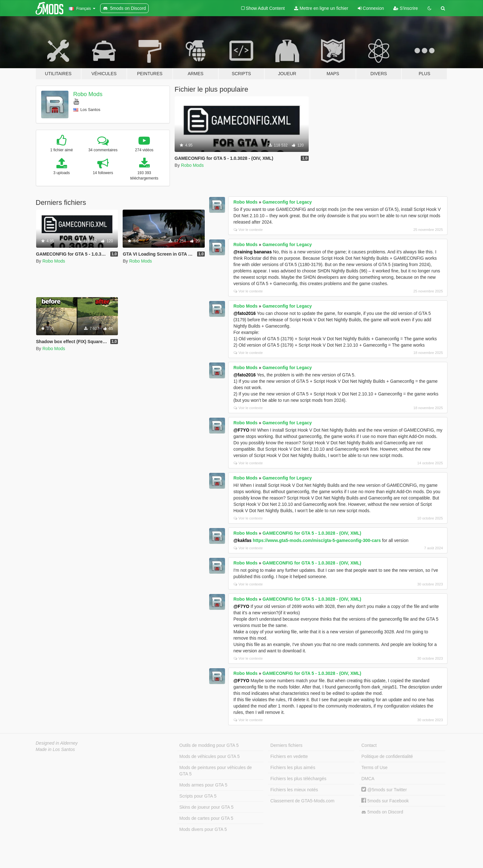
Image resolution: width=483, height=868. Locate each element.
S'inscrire (406, 8)
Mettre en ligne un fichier (321, 8)
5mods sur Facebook (385, 801)
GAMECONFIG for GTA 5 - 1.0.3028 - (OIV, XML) (312, 533)
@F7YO (241, 430)
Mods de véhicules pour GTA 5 (209, 756)
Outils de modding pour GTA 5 (209, 745)
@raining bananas (252, 252)
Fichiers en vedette (289, 756)
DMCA (368, 779)
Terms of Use (374, 767)
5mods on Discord (382, 812)
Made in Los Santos (55, 749)
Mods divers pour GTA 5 (203, 829)
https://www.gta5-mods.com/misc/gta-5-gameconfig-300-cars (317, 540)
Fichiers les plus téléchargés (298, 779)
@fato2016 (244, 313)
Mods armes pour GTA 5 (203, 785)
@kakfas (242, 540)
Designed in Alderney (57, 743)
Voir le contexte (248, 230)
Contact (369, 745)
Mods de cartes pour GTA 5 (206, 818)
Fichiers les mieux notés (294, 790)
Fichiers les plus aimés (293, 767)
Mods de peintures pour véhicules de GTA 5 (216, 771)
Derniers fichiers (286, 745)
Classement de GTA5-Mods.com (302, 801)
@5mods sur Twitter (384, 790)
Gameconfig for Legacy (287, 202)
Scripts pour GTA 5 (198, 796)
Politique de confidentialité (387, 756)
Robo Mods (88, 94)
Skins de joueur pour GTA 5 (206, 807)
